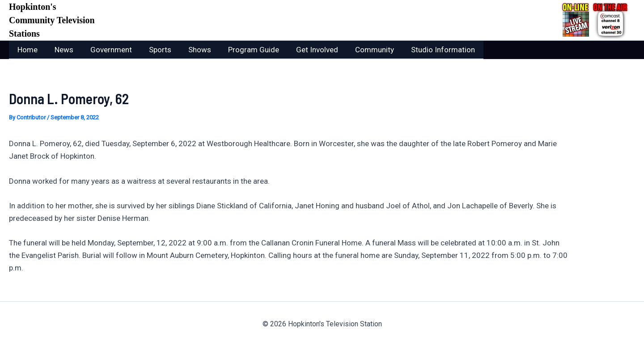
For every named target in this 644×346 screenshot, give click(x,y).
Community (361, 50)
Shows (192, 50)
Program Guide (244, 50)
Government (107, 50)
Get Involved (305, 50)
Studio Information (428, 50)
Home (27, 50)
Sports (154, 50)
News (61, 50)
